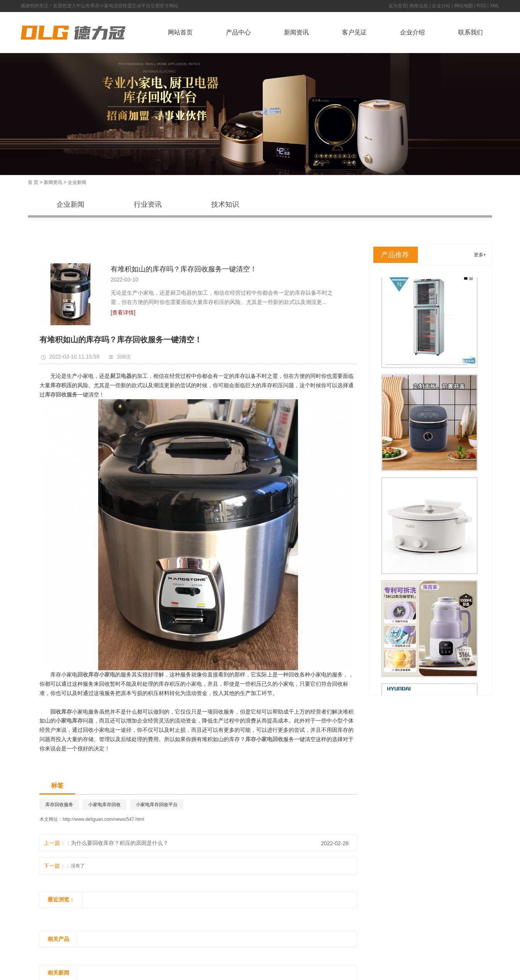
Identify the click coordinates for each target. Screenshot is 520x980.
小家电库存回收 (104, 805)
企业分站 (441, 6)
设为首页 (398, 6)
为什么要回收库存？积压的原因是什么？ (120, 843)
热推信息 (419, 6)
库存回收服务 (59, 805)
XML (495, 6)
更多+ (480, 255)
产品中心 (238, 32)
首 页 (33, 182)
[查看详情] (123, 312)
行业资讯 (148, 204)
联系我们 (470, 32)
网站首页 (180, 32)
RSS (482, 6)
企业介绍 (412, 32)
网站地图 (464, 6)
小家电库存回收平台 (157, 805)
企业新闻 (77, 182)
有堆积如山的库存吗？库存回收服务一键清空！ (184, 269)
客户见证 (354, 32)
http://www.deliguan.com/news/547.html (103, 819)
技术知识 (225, 204)
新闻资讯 (296, 32)
